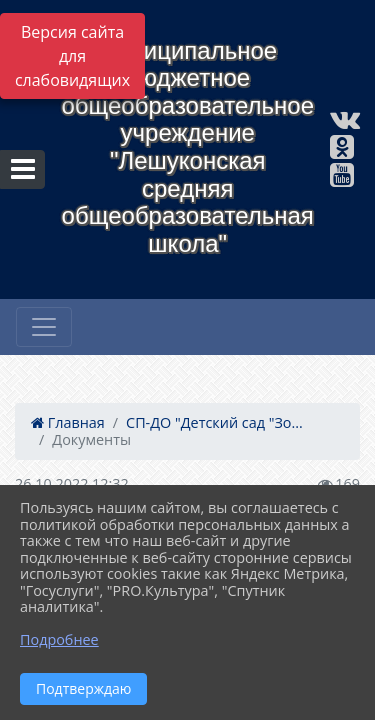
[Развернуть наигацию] (44, 327)
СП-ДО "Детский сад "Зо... (214, 422)
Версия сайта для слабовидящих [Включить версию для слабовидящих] (72, 56)
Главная (68, 422)
